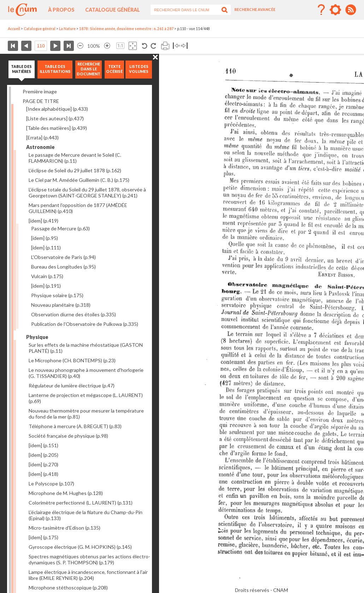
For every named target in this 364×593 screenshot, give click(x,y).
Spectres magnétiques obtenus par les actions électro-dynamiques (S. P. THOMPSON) (89, 559)
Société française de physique (68, 436)
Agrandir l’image (107, 46)
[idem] (43, 221)
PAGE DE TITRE (41, 101)
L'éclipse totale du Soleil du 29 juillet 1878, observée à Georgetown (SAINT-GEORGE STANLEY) (87, 192)
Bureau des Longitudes (63, 267)
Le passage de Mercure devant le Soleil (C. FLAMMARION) (75, 158)
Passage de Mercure (60, 228)
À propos (61, 10)
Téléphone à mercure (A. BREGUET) (75, 426)
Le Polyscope (51, 483)
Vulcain (47, 276)
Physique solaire (57, 295)
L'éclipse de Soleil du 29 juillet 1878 (75, 170)
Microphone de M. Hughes (66, 493)
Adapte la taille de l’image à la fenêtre (133, 46)
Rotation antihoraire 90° (145, 46)
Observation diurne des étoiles (74, 314)
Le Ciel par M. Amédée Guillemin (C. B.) (79, 180)
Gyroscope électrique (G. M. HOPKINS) (80, 547)
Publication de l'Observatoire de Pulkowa (85, 324)
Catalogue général (113, 10)
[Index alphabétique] (57, 109)
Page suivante (55, 46)
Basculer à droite (184, 46)
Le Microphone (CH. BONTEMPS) (72, 360)
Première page (13, 46)
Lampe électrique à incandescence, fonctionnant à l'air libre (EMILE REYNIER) (88, 575)
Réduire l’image (80, 46)
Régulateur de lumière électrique (72, 385)
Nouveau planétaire (61, 305)
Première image (40, 91)
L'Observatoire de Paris (63, 257)
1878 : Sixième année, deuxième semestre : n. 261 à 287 (126, 29)
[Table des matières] (57, 128)
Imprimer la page (165, 46)
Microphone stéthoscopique (68, 588)
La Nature (67, 29)
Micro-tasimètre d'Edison (64, 528)
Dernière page (69, 46)
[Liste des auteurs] (55, 118)
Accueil (14, 29)
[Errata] (42, 137)
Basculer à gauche (176, 46)
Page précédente (26, 46)
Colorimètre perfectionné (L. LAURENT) (81, 503)
